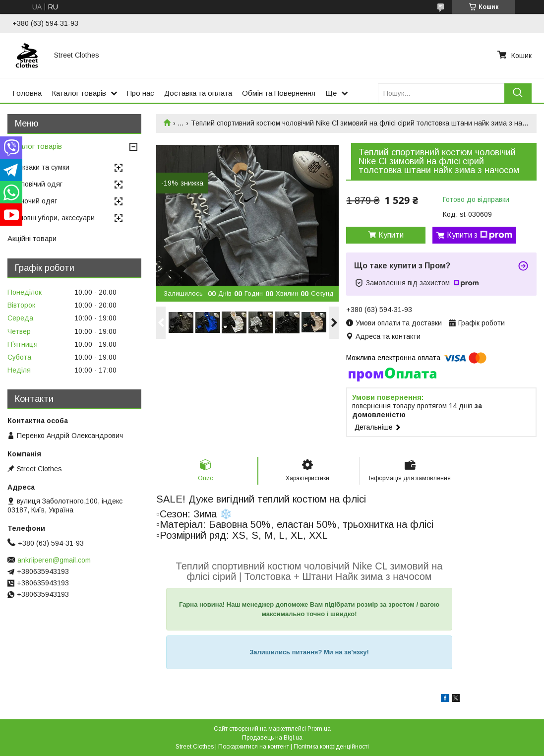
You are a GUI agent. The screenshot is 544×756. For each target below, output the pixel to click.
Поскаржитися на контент (254, 747)
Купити (391, 235)
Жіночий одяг (35, 201)
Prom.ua (319, 729)
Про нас (141, 93)
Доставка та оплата (198, 93)
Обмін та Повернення (279, 93)
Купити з (480, 235)
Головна (27, 93)
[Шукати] (518, 93)
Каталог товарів (79, 93)
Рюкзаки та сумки (41, 167)
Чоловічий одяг (37, 184)
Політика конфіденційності (331, 747)
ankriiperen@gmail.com (54, 560)
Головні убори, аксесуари (54, 218)
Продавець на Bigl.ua (272, 738)
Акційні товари (32, 238)
